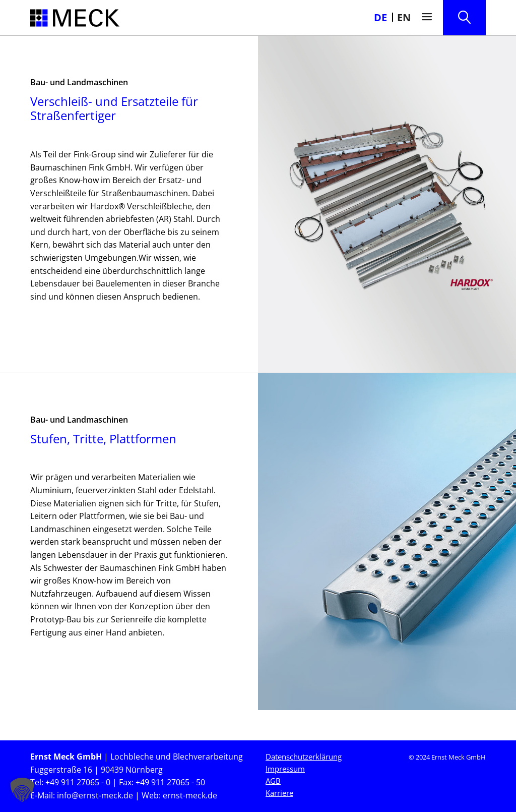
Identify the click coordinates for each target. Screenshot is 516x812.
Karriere (279, 793)
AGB (273, 781)
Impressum (285, 769)
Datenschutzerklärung (304, 757)
